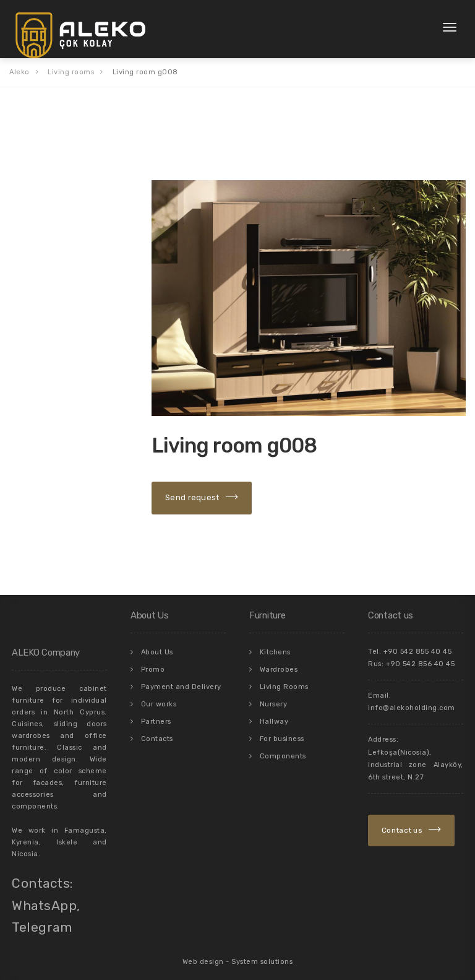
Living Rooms (284, 679)
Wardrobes (279, 663)
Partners (156, 713)
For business (282, 730)
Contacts (157, 730)
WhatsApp (44, 900)
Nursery (274, 696)
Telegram (42, 922)
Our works (159, 696)
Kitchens (275, 646)
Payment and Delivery (181, 679)
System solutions (262, 956)
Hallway (274, 713)
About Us (157, 646)
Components (283, 746)
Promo (153, 663)
